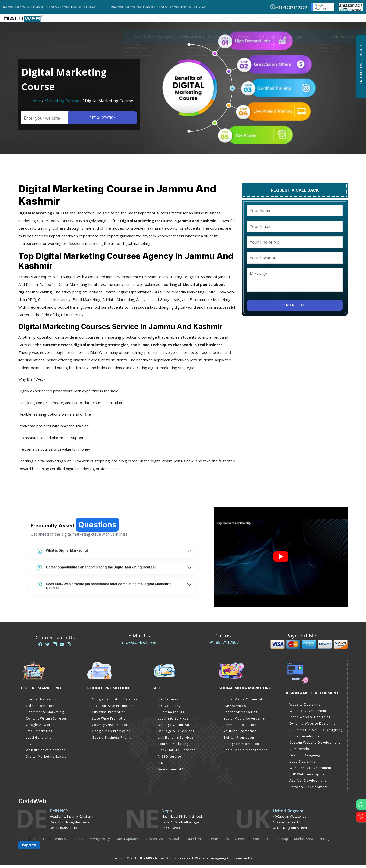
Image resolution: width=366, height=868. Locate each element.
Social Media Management (245, 753)
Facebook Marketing (241, 715)
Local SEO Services (173, 722)
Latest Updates (127, 842)
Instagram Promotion (241, 747)
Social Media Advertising (244, 722)
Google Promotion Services (115, 703)
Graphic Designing (305, 758)
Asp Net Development (308, 784)
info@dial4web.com (139, 646)
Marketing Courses (63, 104)
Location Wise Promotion (113, 709)
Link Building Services (176, 741)
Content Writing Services (46, 722)
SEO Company (169, 709)
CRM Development (305, 752)
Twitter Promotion (239, 741)
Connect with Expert (361, 66)
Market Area (304, 842)
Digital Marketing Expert (46, 760)
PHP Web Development (309, 778)
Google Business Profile (112, 741)
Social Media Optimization (246, 703)
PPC (29, 747)
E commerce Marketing (45, 715)
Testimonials (219, 842)
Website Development (308, 714)
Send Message (295, 308)
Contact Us (261, 842)
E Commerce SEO (172, 715)
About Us (40, 842)
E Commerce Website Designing (316, 733)
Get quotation (101, 121)
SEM (161, 766)
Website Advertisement (45, 753)
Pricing (78, 20)
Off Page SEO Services (176, 734)
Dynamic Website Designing (313, 727)
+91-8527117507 (223, 646)
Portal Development (306, 739)
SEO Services (168, 703)
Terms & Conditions (68, 842)
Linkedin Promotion (240, 728)
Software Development (309, 790)
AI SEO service (169, 760)
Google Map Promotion (111, 734)
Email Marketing (39, 734)
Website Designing (305, 708)
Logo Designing (302, 765)
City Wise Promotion (109, 715)
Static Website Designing (310, 720)
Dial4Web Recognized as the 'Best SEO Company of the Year (53, 7)
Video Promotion (40, 709)
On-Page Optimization (176, 728)
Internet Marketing (41, 703)
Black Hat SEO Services (177, 753)
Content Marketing (173, 747)
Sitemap (282, 842)
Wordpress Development (310, 771)
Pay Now (29, 848)
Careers (241, 842)
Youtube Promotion (240, 734)
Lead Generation (40, 741)
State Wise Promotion (110, 722)
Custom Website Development (315, 746)
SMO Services (235, 709)
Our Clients (195, 842)
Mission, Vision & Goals (163, 842)
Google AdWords (40, 728)
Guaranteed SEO (171, 772)
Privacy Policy (99, 842)
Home (35, 104)
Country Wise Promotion (112, 728)
